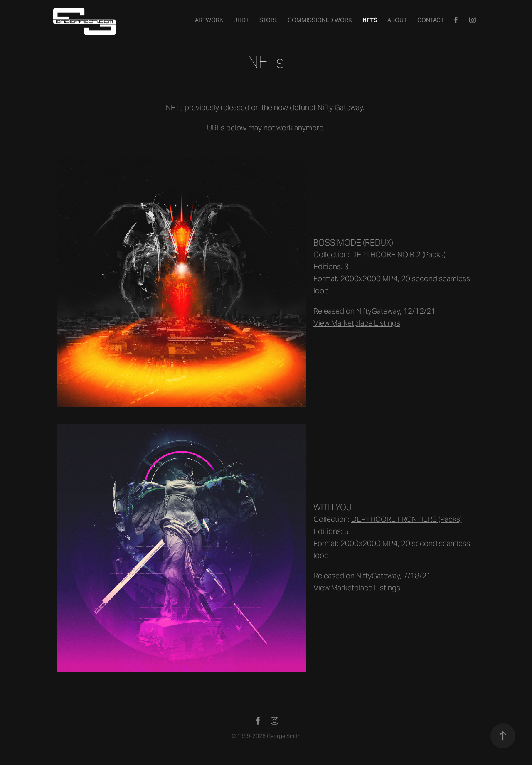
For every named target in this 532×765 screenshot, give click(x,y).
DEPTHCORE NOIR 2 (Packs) (398, 255)
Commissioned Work (320, 20)
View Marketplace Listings (357, 588)
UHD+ (241, 20)
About (397, 20)
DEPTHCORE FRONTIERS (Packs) (406, 519)
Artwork (209, 20)
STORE (268, 20)
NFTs (370, 20)
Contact (431, 20)
